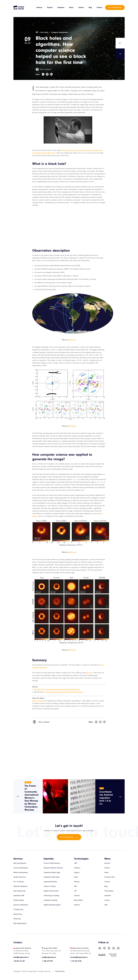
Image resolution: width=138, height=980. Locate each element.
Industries (61, 7)
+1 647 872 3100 (76, 961)
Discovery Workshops (21, 905)
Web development (20, 864)
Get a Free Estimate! (115, 8)
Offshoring (17, 919)
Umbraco (77, 868)
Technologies (109, 891)
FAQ (106, 905)
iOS (75, 891)
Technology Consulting (51, 896)
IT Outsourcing (18, 910)
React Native (79, 901)
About (71, 7)
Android (77, 896)
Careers (81, 7)
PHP (76, 887)
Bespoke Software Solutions (53, 868)
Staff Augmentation (20, 924)
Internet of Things (50, 887)
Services (39, 7)
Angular (77, 873)
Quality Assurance (20, 877)
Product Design (19, 901)
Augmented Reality (50, 882)
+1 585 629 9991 (47, 961)
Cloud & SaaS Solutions (52, 864)
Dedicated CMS (19, 896)
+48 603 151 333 (19, 961)
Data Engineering (19, 891)
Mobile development (21, 873)
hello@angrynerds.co (21, 958)
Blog (90, 7)
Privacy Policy (60, 972)
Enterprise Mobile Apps (52, 873)
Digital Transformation (51, 891)
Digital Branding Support (52, 905)
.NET (76, 864)
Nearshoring (18, 914)
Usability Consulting (51, 901)
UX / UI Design (19, 882)
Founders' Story (110, 877)
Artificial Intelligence (20, 887)
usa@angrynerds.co (49, 958)
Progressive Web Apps (52, 877)
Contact (100, 7)
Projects (50, 7)
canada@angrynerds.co (79, 958)
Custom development (21, 868)
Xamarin (77, 905)
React (76, 877)
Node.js (77, 882)
